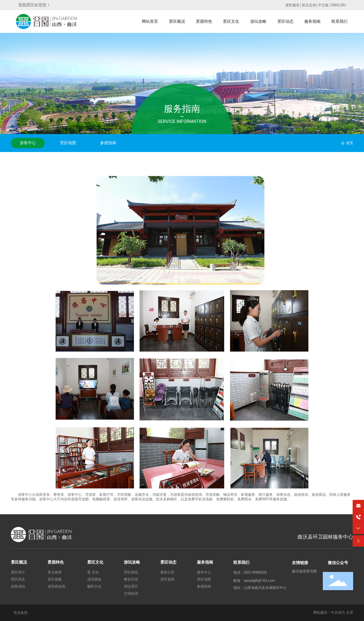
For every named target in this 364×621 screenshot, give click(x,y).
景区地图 (68, 143)
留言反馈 (309, 5)
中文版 (323, 5)
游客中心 (28, 143)
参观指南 (108, 143)
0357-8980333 (255, 572)
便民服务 (292, 5)
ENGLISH (339, 5)
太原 (350, 612)
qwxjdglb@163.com (259, 581)
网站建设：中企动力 (329, 612)
